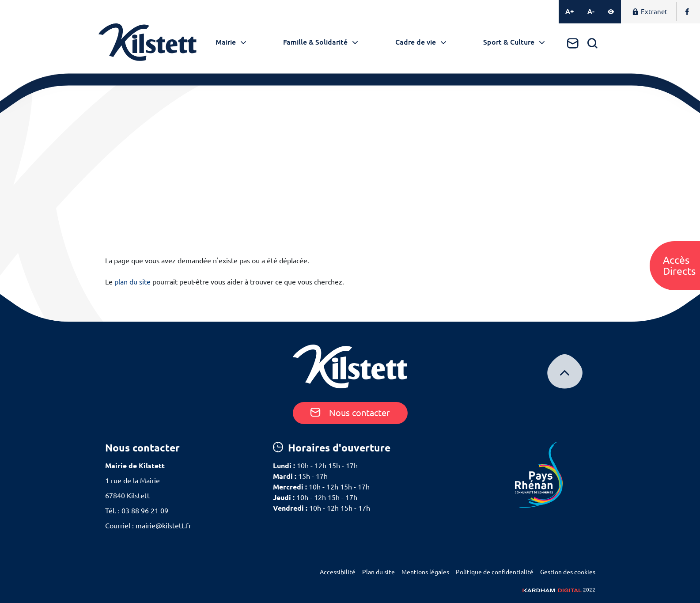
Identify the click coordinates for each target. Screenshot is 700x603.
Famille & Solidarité (315, 42)
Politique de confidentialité (495, 572)
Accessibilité (338, 572)
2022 (559, 590)
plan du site (132, 282)
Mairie (226, 42)
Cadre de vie (416, 42)
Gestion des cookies (568, 572)
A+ (570, 11)
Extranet (650, 12)
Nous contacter (350, 413)
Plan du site (378, 572)
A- (591, 11)
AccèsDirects (679, 265)
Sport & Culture (509, 42)
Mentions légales (425, 572)
